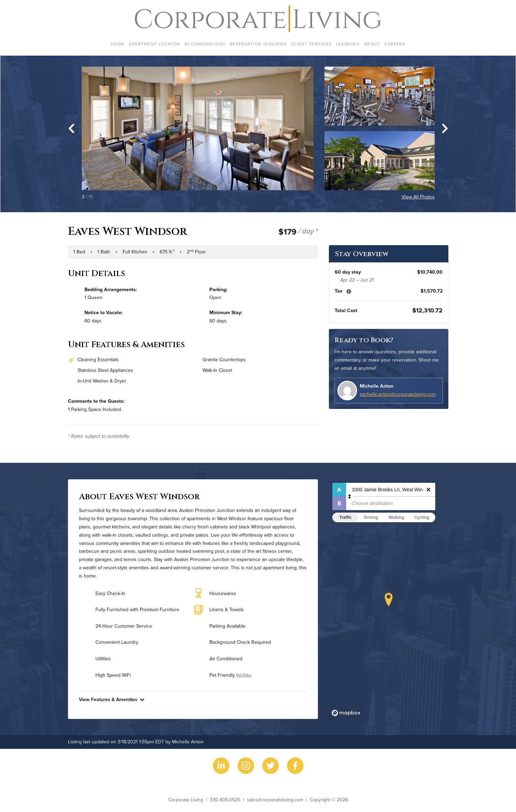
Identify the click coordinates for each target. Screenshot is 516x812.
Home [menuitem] (118, 44)
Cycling (422, 517)
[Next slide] (445, 128)
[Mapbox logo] (346, 713)
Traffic (345, 517)
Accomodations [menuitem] (205, 44)
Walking (397, 517)
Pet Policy (244, 675)
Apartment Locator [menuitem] (154, 44)
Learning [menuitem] (348, 44)
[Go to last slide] (71, 128)
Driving (371, 517)
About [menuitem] (372, 44)
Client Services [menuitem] (312, 44)
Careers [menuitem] (395, 44)
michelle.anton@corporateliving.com (398, 394)
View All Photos (418, 197)
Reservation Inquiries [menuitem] (259, 44)
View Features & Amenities (112, 699)
